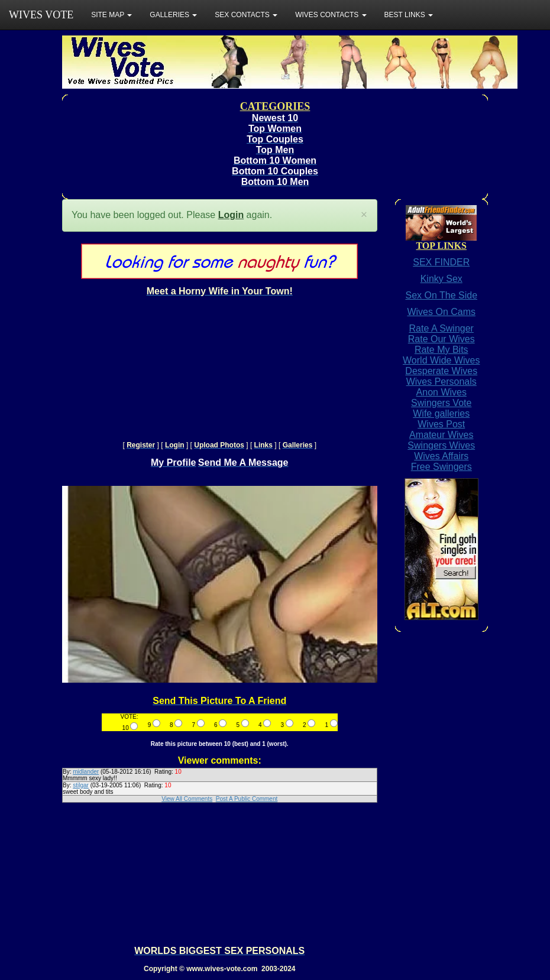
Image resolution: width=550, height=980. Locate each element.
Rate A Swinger (441, 328)
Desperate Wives (441, 371)
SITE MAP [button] (111, 15)
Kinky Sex (441, 279)
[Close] (364, 215)
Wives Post (441, 424)
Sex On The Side (441, 295)
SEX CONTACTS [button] (246, 15)
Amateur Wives (441, 435)
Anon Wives (441, 392)
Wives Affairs (441, 456)
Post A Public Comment (247, 799)
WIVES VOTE (41, 15)
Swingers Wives (441, 445)
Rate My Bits (441, 350)
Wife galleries (441, 413)
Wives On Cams (441, 312)
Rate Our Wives (441, 339)
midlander (86, 772)
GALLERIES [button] (173, 15)
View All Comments (187, 799)
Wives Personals (441, 382)
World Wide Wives (441, 360)
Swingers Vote (441, 403)
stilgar (81, 785)
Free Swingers (441, 467)
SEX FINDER (441, 262)
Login (231, 215)
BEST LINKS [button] (409, 15)
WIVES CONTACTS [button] (331, 15)
